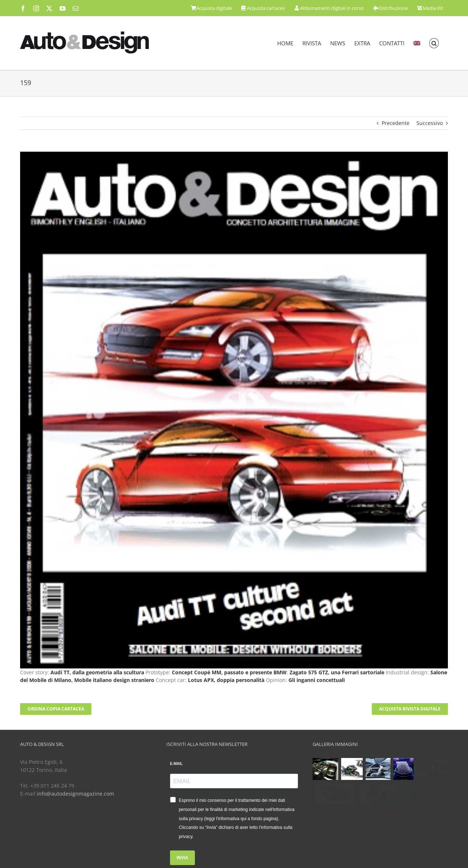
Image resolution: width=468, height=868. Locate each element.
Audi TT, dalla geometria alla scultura (97, 672)
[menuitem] (417, 43)
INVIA (182, 858)
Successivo (430, 123)
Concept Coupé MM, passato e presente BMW (229, 672)
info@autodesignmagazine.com (76, 794)
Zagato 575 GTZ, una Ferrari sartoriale (337, 672)
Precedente (396, 123)
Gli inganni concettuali (317, 680)
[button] (434, 43)
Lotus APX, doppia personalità (226, 680)
